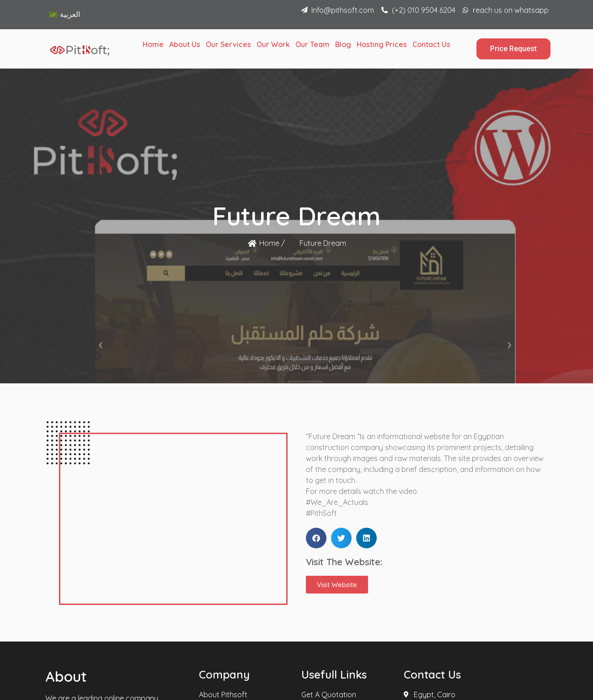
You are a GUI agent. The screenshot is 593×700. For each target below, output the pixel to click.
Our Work (273, 44)
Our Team (313, 44)
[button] (316, 538)
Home (153, 44)
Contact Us (431, 44)
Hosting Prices (382, 44)
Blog (343, 44)
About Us (185, 44)
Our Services (228, 44)
